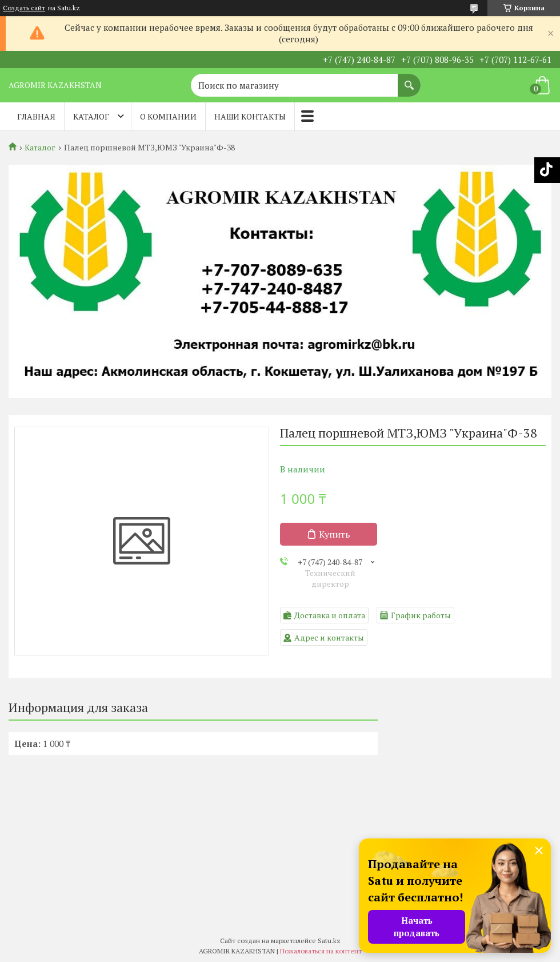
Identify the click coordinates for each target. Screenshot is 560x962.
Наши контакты (250, 116)
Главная (36, 116)
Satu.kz (329, 941)
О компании (168, 116)
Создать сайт (24, 8)
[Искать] (409, 79)
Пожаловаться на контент (321, 951)
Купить (335, 534)
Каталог (91, 116)
